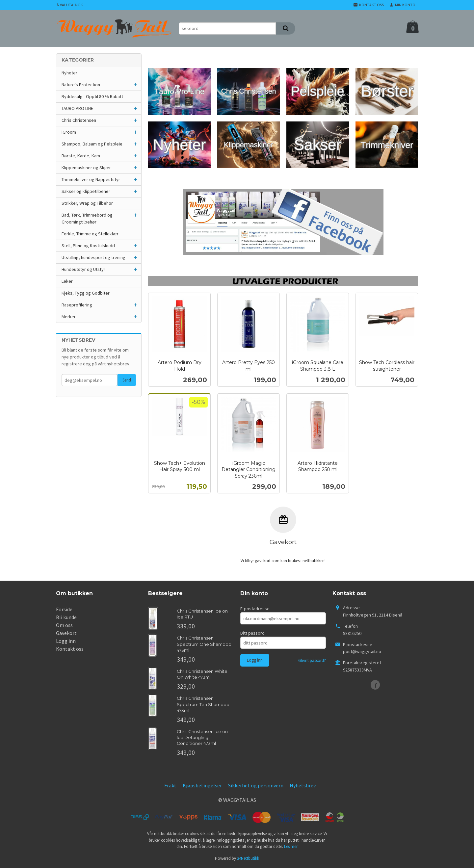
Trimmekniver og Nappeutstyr (91, 179)
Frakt (170, 785)
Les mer (291, 846)
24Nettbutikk (248, 858)
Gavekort (66, 633)
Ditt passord (252, 633)
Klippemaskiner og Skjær (86, 168)
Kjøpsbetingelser (202, 785)
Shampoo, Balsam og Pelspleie (92, 144)
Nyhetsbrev (303, 785)
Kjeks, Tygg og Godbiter (86, 293)
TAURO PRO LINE (77, 108)
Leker (67, 281)
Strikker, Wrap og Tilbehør (87, 203)
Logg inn (66, 641)
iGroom (69, 132)
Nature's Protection (81, 85)
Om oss (64, 625)
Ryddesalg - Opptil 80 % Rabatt (92, 96)
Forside (64, 609)
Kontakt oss (70, 649)
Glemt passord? (312, 660)
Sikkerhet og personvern (256, 785)
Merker (69, 317)
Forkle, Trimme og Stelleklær (90, 234)
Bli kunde (66, 617)
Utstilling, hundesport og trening (93, 257)
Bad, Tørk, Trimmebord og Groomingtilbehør (87, 218)
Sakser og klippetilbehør (86, 191)
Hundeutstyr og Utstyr (83, 269)
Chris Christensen (79, 120)
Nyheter (69, 73)
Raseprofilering (77, 305)
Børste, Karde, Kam (81, 156)
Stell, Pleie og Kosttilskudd (88, 246)
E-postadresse (255, 609)
